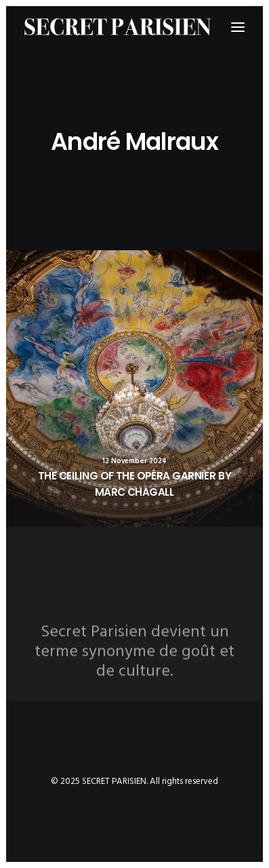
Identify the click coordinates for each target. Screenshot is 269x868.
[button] (134, 389)
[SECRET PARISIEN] (118, 27)
